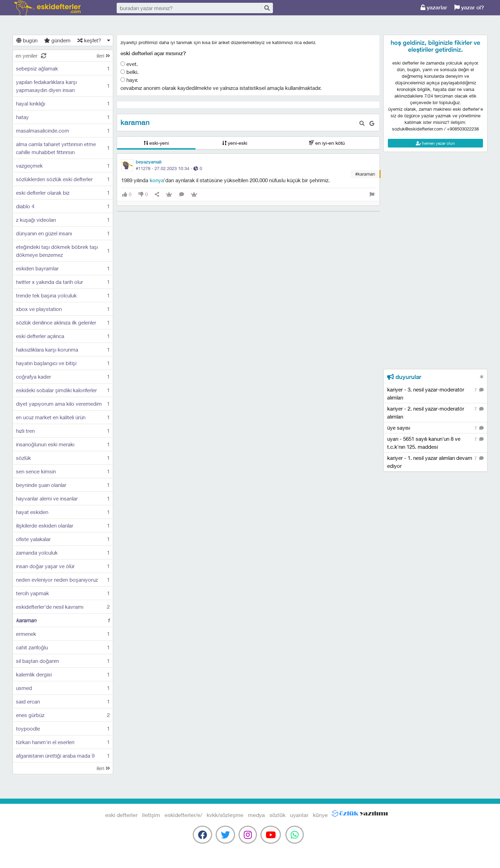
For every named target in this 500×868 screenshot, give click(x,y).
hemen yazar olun (435, 143)
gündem (57, 40)
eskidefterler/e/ (183, 815)
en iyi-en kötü (327, 143)
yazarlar (434, 7)
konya (157, 180)
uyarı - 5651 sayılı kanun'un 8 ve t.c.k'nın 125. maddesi (435, 443)
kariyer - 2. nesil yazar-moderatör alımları (435, 412)
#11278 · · (169, 168)
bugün (27, 40)
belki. (130, 72)
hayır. (129, 80)
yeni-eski (235, 143)
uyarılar (299, 815)
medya (256, 815)
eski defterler (47, 8)
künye (320, 815)
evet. (129, 64)
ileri (103, 56)
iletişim (151, 815)
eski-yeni (156, 143)
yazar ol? (469, 7)
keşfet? (89, 40)
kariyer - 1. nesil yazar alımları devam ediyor (435, 462)
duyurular (404, 377)
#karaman (365, 174)
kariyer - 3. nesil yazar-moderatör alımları (435, 393)
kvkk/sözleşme (225, 815)
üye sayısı (435, 428)
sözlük (277, 815)
